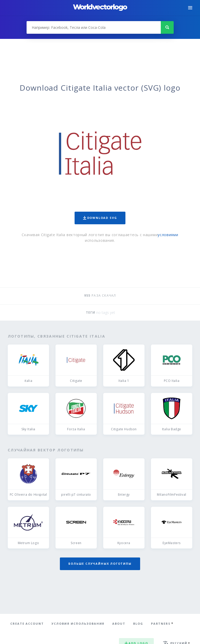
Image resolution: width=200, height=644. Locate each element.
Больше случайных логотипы (100, 564)
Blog (138, 624)
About (119, 624)
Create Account (27, 624)
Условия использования (78, 624)
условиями (168, 235)
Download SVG (100, 218)
